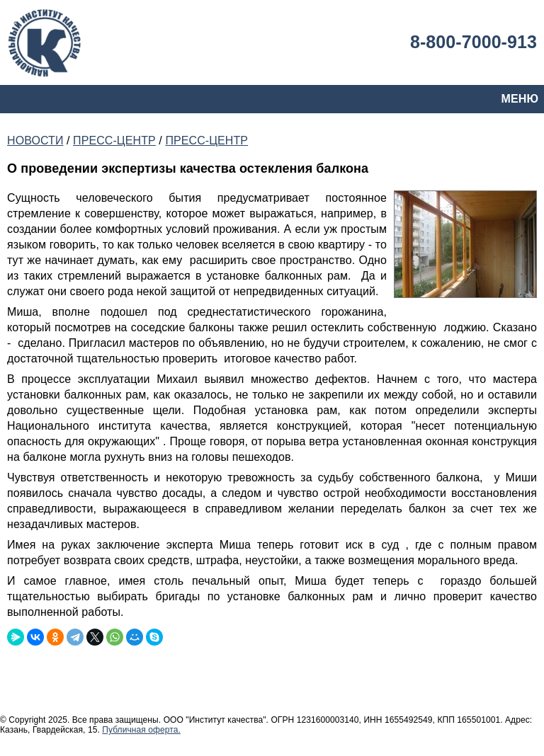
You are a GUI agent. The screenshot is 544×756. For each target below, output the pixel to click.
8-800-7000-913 (474, 42)
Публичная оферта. (141, 730)
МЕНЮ (520, 99)
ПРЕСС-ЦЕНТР (114, 141)
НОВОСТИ (35, 141)
